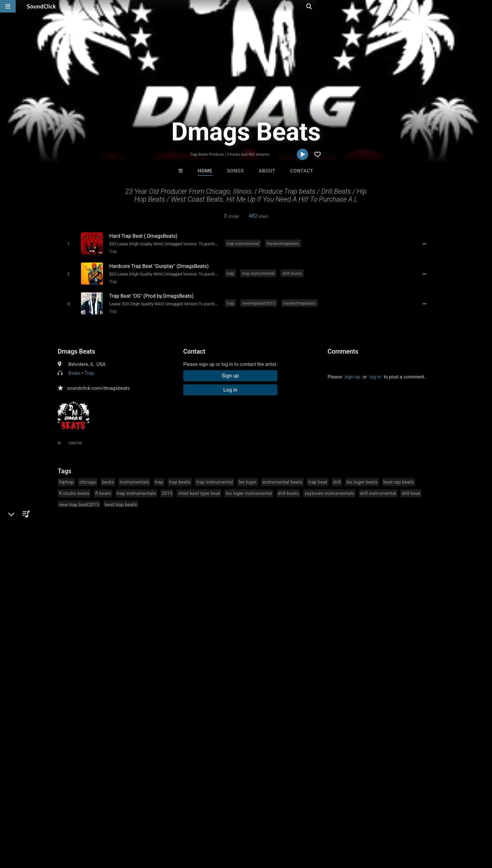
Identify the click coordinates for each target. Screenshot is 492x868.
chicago (88, 479)
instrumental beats (282, 479)
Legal (180, 831)
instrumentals (134, 479)
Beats (75, 370)
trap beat (318, 479)
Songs (236, 171)
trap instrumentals (136, 490)
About (267, 171)
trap (232, 272)
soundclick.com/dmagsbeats (99, 385)
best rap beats (399, 479)
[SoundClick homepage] (41, 6)
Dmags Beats (76, 348)
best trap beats (121, 501)
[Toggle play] (67, 244)
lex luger (248, 479)
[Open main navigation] (8, 6)
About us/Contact (66, 831)
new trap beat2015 (79, 501)
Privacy (160, 831)
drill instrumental (378, 490)
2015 (167, 490)
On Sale (265, 727)
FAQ (37, 831)
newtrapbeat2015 (260, 300)
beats (108, 479)
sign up (352, 373)
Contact (302, 171)
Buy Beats (226, 727)
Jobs (97, 831)
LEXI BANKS (272, 693)
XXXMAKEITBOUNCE (221, 693)
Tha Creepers (324, 693)
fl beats (103, 490)
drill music (293, 272)
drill (337, 479)
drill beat (411, 490)
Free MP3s (187, 727)
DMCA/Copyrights (127, 831)
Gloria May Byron (168, 693)
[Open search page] (486, 6)
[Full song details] (426, 244)
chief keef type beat (199, 490)
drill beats (288, 490)
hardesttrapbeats (284, 243)
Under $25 (305, 727)
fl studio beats (74, 490)
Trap (112, 251)
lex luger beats (362, 479)
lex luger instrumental (249, 490)
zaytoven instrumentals (329, 490)
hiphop (66, 479)
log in (375, 373)
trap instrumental (244, 243)
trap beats (180, 479)
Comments (343, 348)
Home (205, 171)
